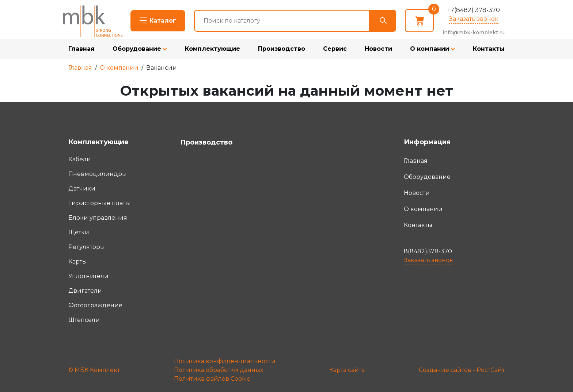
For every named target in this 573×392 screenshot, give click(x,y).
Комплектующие (212, 49)
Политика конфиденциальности (225, 361)
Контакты (489, 49)
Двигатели (85, 291)
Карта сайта (347, 370)
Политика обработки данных (219, 370)
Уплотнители (88, 276)
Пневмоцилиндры (98, 174)
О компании (430, 49)
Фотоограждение (95, 305)
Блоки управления (98, 218)
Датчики (82, 189)
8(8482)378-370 (428, 251)
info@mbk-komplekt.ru (474, 33)
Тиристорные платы (99, 203)
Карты (78, 262)
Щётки (79, 232)
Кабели (80, 159)
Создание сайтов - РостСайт (462, 370)
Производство (282, 49)
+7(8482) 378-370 (474, 10)
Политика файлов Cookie (212, 379)
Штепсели (84, 320)
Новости (378, 49)
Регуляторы (87, 247)
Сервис (335, 49)
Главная (81, 49)
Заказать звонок (474, 19)
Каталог (163, 21)
